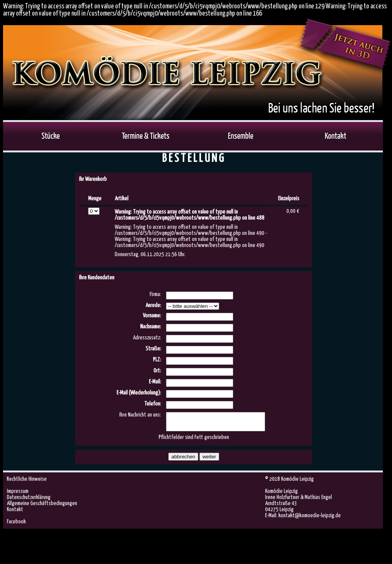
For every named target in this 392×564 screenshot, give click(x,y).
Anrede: (153, 305)
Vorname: (152, 316)
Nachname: (151, 327)
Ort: (157, 371)
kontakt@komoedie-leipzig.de (310, 519)
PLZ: (157, 360)
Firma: (155, 294)
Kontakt (15, 513)
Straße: (153, 349)
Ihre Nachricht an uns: (140, 415)
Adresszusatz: (147, 338)
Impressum (18, 495)
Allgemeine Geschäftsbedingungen (42, 507)
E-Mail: (155, 382)
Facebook (16, 525)
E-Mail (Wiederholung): (139, 393)
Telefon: (153, 404)
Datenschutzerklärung (29, 501)
